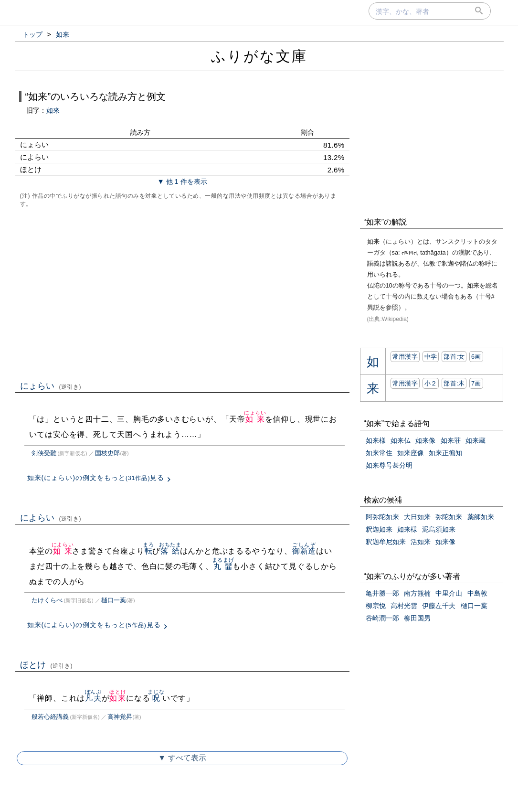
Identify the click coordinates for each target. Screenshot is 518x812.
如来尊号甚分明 (389, 465)
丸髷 (223, 566)
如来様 (376, 440)
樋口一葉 (114, 600)
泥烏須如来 (439, 529)
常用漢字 (405, 357)
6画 (476, 357)
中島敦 (477, 593)
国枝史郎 (107, 453)
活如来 (421, 542)
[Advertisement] (182, 293)
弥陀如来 (449, 517)
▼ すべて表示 (182, 758)
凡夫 (93, 698)
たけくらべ (47, 600)
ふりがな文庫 (259, 56)
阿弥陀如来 (382, 517)
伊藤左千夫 (439, 606)
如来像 (425, 440)
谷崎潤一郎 (382, 618)
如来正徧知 (445, 453)
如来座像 (411, 453)
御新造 (304, 551)
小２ (431, 383)
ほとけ (47, 665)
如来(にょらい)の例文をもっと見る (96, 478)
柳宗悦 (376, 606)
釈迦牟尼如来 (386, 542)
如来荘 (451, 440)
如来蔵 (476, 440)
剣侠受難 (44, 453)
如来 (255, 419)
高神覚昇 (120, 717)
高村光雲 (404, 606)
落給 (170, 551)
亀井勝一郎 (382, 593)
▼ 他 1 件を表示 (182, 182)
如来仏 (401, 440)
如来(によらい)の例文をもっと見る (94, 625)
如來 (53, 110)
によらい (51, 518)
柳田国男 (417, 618)
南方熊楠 (417, 593)
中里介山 (449, 593)
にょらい (51, 386)
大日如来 (417, 517)
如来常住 (379, 453)
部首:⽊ (454, 383)
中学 (431, 357)
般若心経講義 (50, 717)
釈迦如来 (379, 529)
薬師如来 (481, 517)
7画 (476, 383)
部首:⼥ (454, 357)
